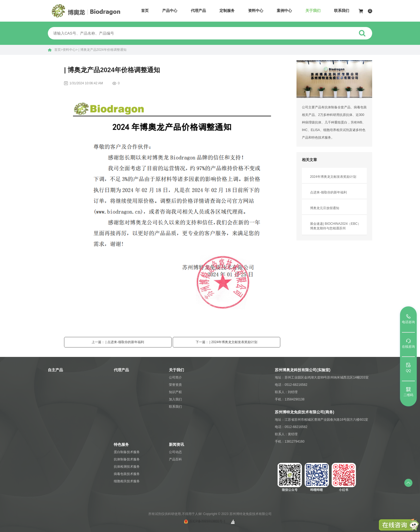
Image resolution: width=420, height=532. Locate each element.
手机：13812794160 (290, 441)
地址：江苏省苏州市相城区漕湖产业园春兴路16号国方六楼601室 (321, 420)
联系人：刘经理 (286, 392)
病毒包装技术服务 (127, 474)
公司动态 (175, 452)
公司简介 (175, 377)
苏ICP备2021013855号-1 (207, 521)
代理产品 (198, 11)
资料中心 (256, 11)
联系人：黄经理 (286, 434)
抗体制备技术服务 (127, 459)
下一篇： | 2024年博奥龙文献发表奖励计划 (226, 342)
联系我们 (342, 11)
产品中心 (170, 11)
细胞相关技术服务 (127, 481)
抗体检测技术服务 (127, 467)
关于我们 (313, 11)
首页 (145, 11)
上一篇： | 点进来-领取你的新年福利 (118, 342)
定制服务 (227, 11)
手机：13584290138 (290, 399)
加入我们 (175, 399)
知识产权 (175, 392)
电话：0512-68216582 (291, 385)
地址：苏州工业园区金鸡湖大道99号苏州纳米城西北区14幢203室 (322, 377)
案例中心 (284, 11)
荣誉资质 (175, 385)
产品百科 (175, 459)
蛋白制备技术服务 (127, 452)
